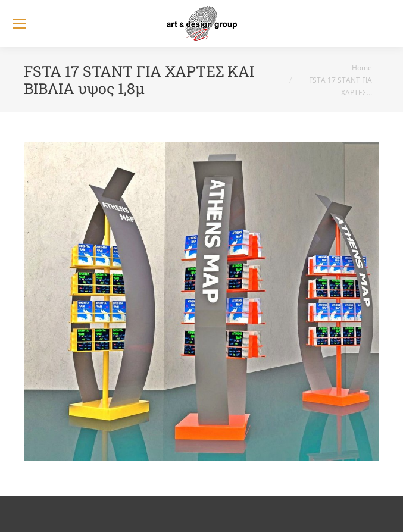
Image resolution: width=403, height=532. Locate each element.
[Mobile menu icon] (19, 24)
